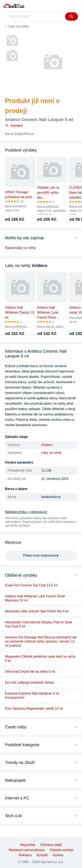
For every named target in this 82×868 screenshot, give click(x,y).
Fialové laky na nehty (20, 248)
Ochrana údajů (51, 845)
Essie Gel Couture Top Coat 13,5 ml (31, 585)
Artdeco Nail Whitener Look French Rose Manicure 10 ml (35, 598)
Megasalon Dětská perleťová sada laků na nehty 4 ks (40, 659)
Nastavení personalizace (27, 850)
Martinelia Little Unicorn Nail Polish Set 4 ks (37, 611)
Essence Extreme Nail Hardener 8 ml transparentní (32, 695)
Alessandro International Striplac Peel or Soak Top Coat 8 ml (39, 624)
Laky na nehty (18, 26)
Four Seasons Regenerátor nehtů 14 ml (34, 709)
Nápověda (28, 845)
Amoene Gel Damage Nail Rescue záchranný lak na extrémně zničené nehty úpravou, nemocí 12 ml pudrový (41, 641)
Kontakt (42, 855)
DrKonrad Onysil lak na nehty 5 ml (30, 672)
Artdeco (47, 445)
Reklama (25, 855)
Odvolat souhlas (61, 850)
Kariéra (58, 855)
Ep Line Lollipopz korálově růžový (29, 682)
